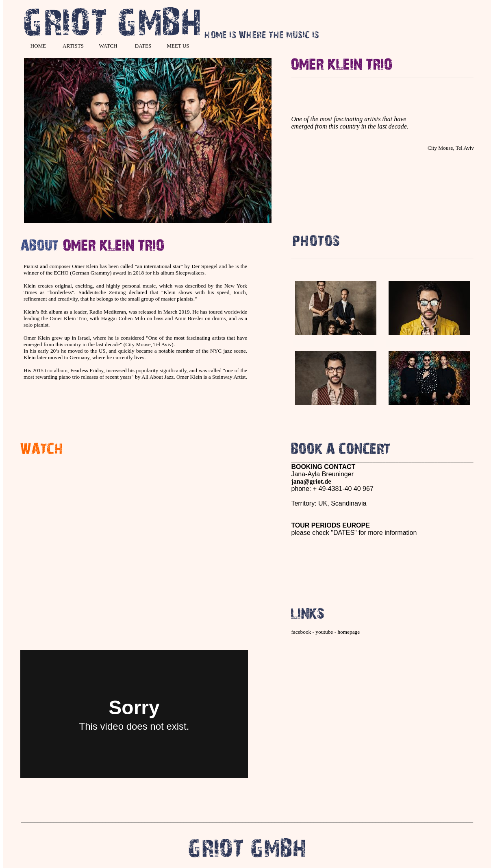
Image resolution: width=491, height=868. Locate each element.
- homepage (346, 632)
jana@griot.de (311, 481)
